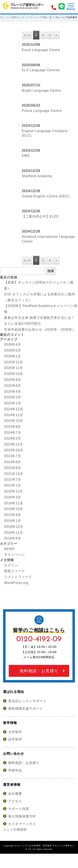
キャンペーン (15, 555)
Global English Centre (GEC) (46, 196)
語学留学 (13, 739)
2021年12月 (14, 474)
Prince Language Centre (42, 111)
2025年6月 (13, 386)
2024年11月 (14, 415)
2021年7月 (13, 480)
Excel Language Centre (41, 50)
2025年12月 (14, 362)
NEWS (9, 549)
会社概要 (13, 794)
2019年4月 (13, 515)
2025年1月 (13, 403)
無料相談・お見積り (42, 671)
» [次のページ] (57, 35)
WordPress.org (16, 583)
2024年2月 (13, 438)
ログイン (11, 565)
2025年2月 (13, 397)
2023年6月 (13, 462)
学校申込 (13, 770)
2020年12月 (14, 491)
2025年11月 (14, 368)
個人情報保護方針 (20, 816)
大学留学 (13, 732)
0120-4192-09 (39, 639)
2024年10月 (14, 421)
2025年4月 (13, 392)
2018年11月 (14, 533)
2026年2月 (13, 350)
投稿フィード (15, 571)
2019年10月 (14, 509)
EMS (26, 156)
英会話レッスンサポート (25, 701)
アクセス (13, 801)
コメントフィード (18, 577)
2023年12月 (14, 444)
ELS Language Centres (41, 70)
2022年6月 (13, 468)
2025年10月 (14, 374)
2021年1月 (13, 485)
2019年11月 (14, 503)
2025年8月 (13, 380)
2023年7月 (13, 456)
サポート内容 (16, 809)
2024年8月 (13, 427)
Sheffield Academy (37, 176)
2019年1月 (13, 521)
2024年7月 (13, 433)
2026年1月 (13, 356)
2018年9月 (13, 538)
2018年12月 (14, 527)
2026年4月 (13, 344)
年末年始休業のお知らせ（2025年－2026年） (40, 330)
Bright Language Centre (41, 91)
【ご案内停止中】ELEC (40, 216)
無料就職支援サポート (23, 709)
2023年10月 (14, 450)
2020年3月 (13, 497)
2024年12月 (14, 409)
